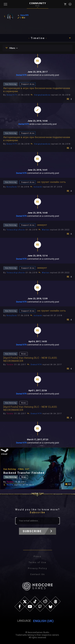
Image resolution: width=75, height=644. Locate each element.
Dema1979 (21, 75)
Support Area (28, 84)
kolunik (38, 187)
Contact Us (38, 574)
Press (37, 556)
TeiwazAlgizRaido (16, 230)
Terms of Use (38, 562)
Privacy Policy (38, 568)
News (24, 354)
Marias (46, 230)
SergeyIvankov (42, 95)
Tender (10, 365)
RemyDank (12, 187)
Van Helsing (11, 84)
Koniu (10, 485)
